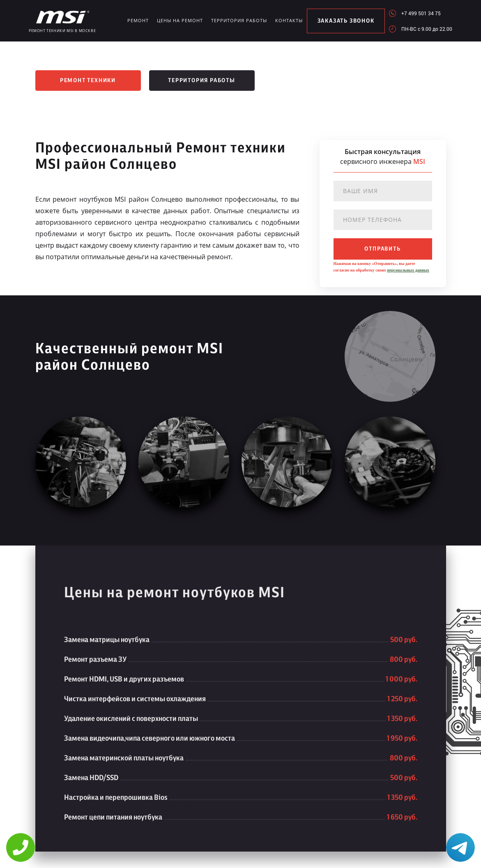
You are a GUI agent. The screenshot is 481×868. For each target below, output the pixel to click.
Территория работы (239, 20)
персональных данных (408, 270)
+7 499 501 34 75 (421, 13)
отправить (382, 249)
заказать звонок (346, 21)
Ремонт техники (88, 81)
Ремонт (138, 20)
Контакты (289, 20)
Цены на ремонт (180, 20)
